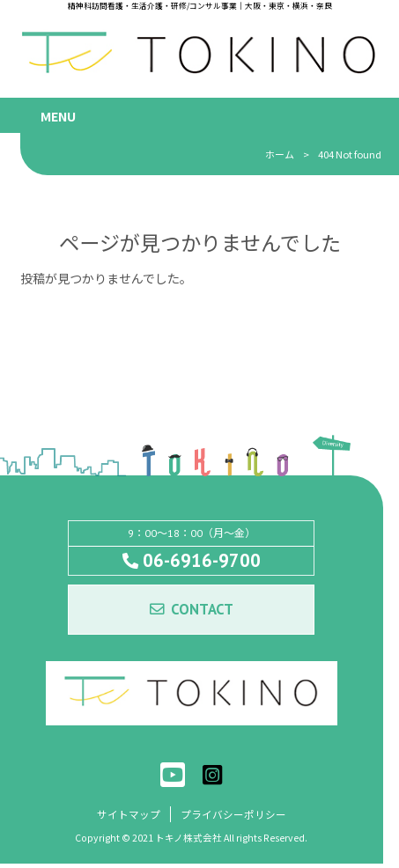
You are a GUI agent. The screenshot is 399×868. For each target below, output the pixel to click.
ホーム (280, 154)
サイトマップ (129, 817)
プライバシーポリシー (233, 817)
